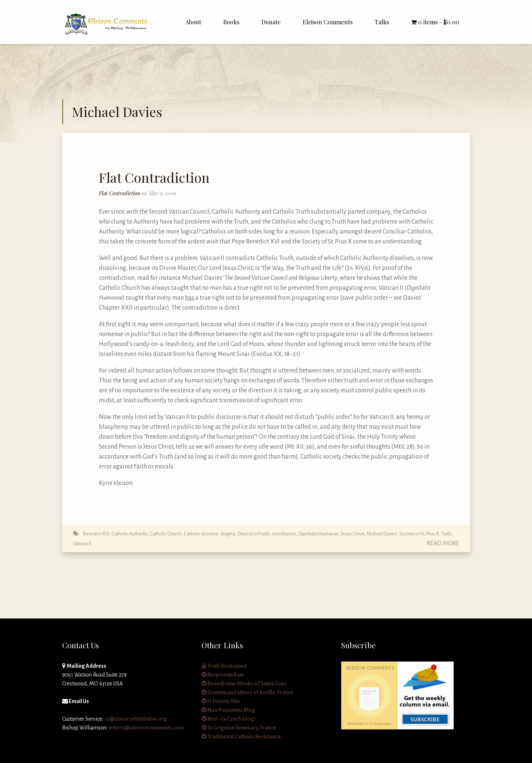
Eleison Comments (328, 22)
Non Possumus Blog (228, 710)
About (193, 22)
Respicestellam (223, 675)
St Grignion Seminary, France (239, 728)
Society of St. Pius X (419, 534)
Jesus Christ (353, 534)
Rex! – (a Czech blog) (228, 719)
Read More (443, 543)
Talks (382, 22)
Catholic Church (166, 534)
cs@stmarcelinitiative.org (136, 719)
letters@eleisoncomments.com (146, 728)
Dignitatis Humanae (319, 534)
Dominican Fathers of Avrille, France (247, 692)
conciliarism (284, 534)
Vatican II (82, 544)
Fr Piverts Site (221, 701)
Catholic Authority (129, 534)
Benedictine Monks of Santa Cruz (244, 684)
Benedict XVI (96, 534)
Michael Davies (382, 534)
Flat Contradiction (154, 177)
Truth (446, 534)
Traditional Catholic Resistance (241, 737)
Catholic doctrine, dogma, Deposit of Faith (227, 534)
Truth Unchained (224, 666)
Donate (271, 22)
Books (231, 22)
